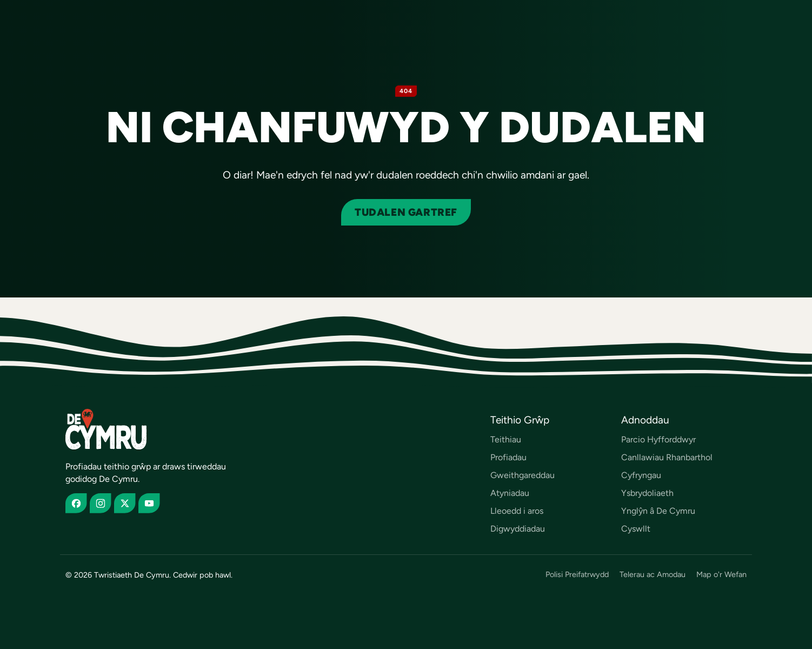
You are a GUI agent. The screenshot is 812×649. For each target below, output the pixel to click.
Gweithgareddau (523, 475)
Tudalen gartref (406, 212)
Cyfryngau (641, 475)
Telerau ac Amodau (653, 575)
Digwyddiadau (518, 529)
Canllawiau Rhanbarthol (667, 457)
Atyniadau (510, 493)
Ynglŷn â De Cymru (658, 511)
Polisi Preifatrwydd (577, 575)
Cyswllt (636, 529)
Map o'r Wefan (721, 575)
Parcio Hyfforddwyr (658, 439)
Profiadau (508, 457)
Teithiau (506, 439)
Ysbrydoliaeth (647, 493)
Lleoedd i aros (517, 511)
